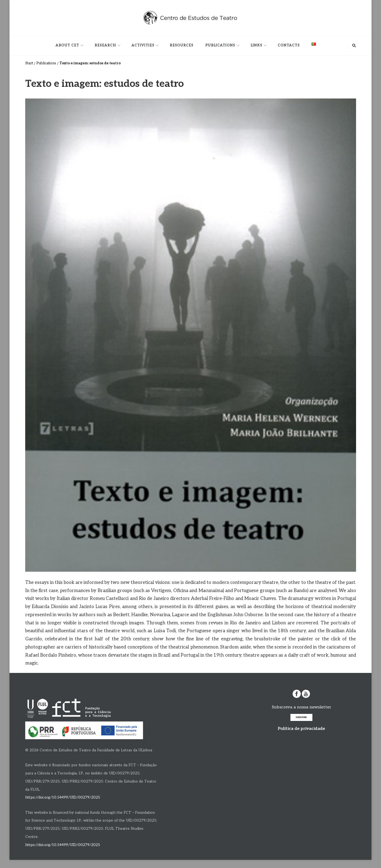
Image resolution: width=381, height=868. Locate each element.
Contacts (289, 45)
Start (29, 63)
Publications (220, 45)
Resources (182, 45)
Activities (143, 45)
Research (105, 45)
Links (256, 45)
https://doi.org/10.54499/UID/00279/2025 (63, 797)
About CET (67, 45)
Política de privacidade (301, 729)
